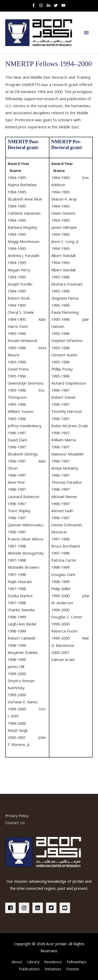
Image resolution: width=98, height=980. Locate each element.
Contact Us (15, 823)
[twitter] (57, 5)
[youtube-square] (66, 908)
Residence (53, 962)
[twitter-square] (52, 908)
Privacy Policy (17, 816)
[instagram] (42, 5)
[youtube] (64, 5)
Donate (73, 969)
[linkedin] (39, 908)
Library (33, 962)
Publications (29, 969)
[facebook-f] (35, 5)
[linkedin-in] (50, 5)
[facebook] (11, 908)
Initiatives (53, 969)
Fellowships (77, 962)
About (17, 962)
